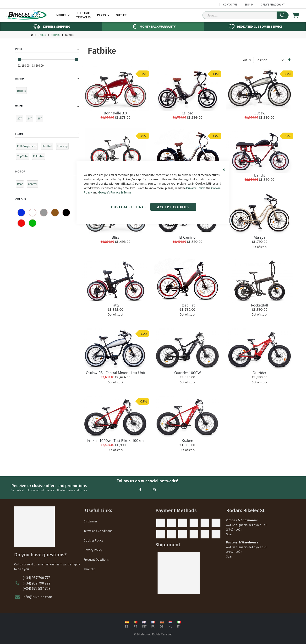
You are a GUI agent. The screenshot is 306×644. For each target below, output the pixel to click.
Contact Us (230, 5)
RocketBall (260, 305)
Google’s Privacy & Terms (115, 192)
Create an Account (273, 5)
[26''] (41, 119)
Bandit (259, 175)
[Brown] (55, 213)
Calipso (188, 113)
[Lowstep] (63, 147)
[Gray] (44, 213)
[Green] (33, 223)
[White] (33, 213)
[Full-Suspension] (28, 147)
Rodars (56, 35)
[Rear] (21, 185)
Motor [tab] (20, 171)
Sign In (249, 5)
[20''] (21, 119)
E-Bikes (42, 35)
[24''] (31, 119)
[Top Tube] (24, 157)
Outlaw (260, 113)
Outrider (259, 373)
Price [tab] (19, 49)
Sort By (246, 60)
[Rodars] (22, 91)
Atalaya (260, 237)
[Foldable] (40, 157)
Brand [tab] (20, 78)
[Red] (21, 223)
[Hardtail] (48, 147)
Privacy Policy (195, 188)
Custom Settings (129, 207)
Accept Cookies (173, 207)
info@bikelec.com (37, 597)
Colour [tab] (21, 199)
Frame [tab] (19, 134)
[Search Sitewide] (246, 15)
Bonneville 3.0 (115, 113)
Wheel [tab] (20, 106)
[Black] (66, 213)
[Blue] (21, 213)
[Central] (34, 185)
